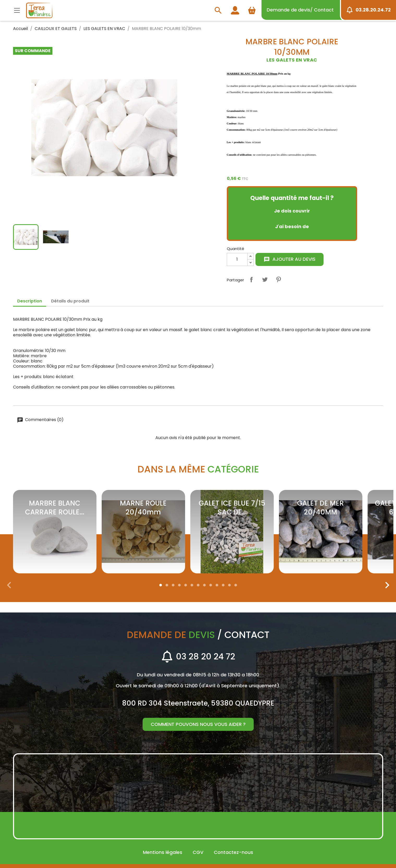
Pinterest (278, 280)
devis (300, 10)
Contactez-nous (233, 852)
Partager (251, 280)
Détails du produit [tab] (70, 301)
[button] (161, 585)
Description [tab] (30, 301)
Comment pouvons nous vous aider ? (198, 724)
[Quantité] (237, 259)
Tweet (265, 280)
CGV (198, 852)
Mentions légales (163, 852)
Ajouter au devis (290, 259)
